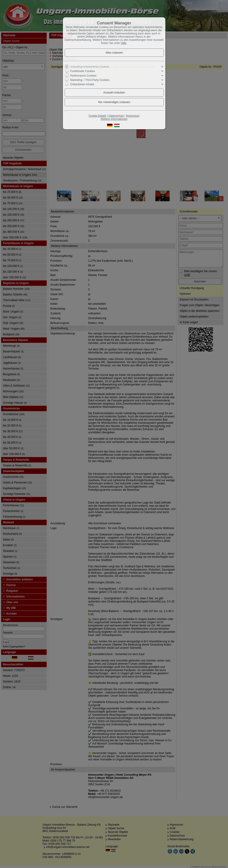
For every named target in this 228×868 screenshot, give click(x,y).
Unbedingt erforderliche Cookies (90, 67)
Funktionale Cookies (83, 71)
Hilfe (124, 43)
